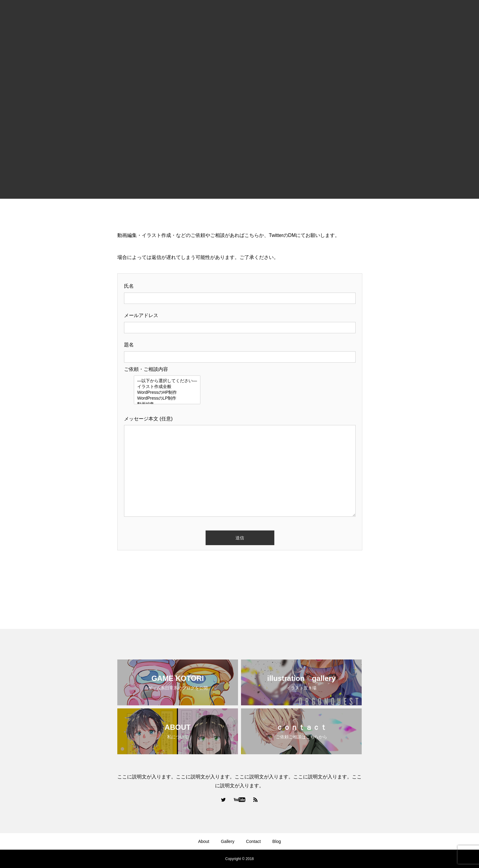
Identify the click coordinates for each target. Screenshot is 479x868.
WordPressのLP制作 (167, 399)
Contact (253, 841)
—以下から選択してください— (167, 381)
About (204, 841)
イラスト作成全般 (167, 387)
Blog (277, 841)
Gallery (228, 841)
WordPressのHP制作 (167, 393)
